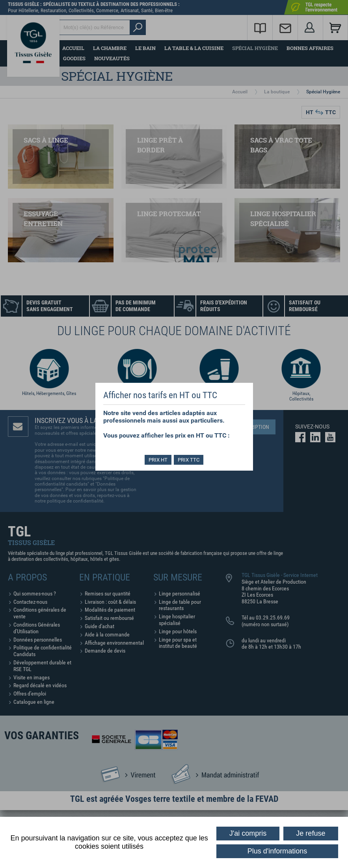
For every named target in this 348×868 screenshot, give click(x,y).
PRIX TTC (189, 460)
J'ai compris (248, 833)
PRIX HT (157, 460)
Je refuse (311, 833)
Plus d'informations (277, 851)
